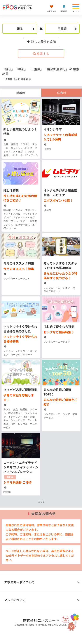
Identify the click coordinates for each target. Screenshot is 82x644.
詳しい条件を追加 (41, 42)
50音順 (61, 93)
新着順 (21, 93)
